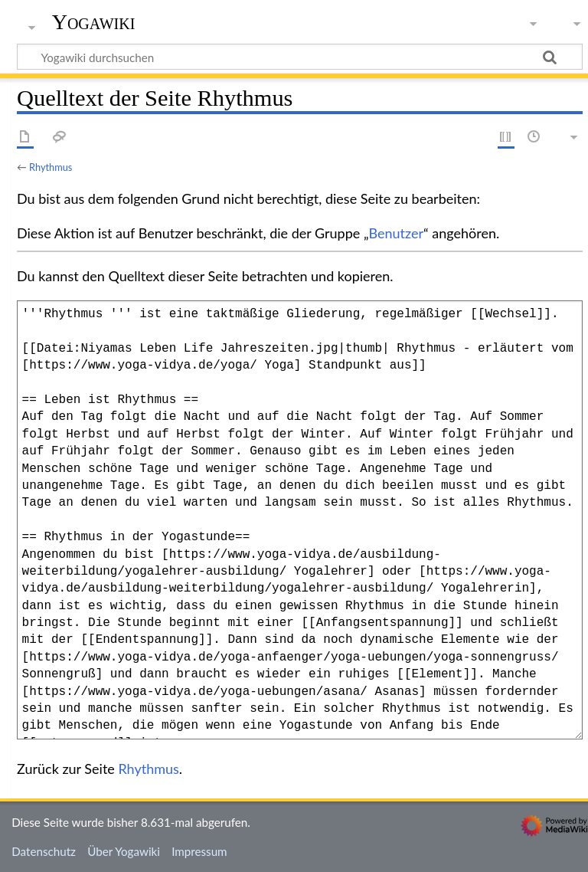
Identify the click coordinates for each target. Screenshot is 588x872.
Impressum (199, 851)
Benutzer (397, 233)
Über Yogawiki (124, 851)
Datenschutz (44, 851)
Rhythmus (51, 167)
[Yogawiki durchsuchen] (300, 57)
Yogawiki (94, 22)
